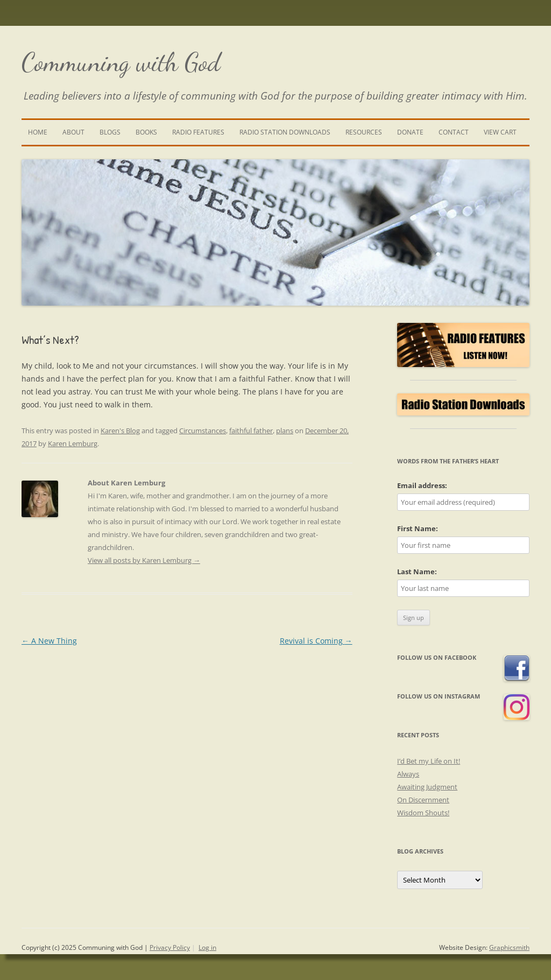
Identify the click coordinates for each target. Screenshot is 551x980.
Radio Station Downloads (285, 132)
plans (285, 431)
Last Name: (417, 572)
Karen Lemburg (73, 443)
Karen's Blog (120, 431)
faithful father (251, 431)
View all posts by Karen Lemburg (144, 560)
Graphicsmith (509, 947)
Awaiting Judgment (427, 787)
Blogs (110, 132)
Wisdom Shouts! (423, 813)
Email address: (422, 485)
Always (408, 774)
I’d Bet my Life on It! (429, 761)
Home (38, 132)
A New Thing (49, 641)
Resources (364, 132)
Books (146, 132)
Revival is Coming (316, 641)
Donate (410, 132)
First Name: (418, 528)
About (73, 132)
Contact (454, 132)
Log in (207, 947)
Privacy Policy (170, 947)
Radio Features (198, 132)
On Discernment (423, 800)
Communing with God (121, 62)
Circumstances (203, 431)
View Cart (500, 132)
